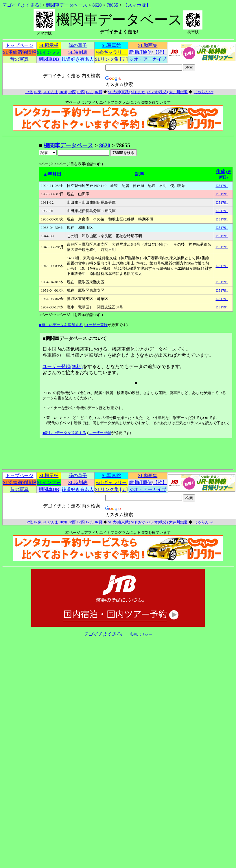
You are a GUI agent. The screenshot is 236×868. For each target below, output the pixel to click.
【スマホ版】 (137, 5)
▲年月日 (52, 174)
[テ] (124, 59)
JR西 (72, 92)
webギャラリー (111, 52)
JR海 (63, 92)
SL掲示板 (49, 45)
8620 (97, 5)
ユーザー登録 (96, 325)
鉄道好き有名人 (78, 59)
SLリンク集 (107, 59)
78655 (112, 5)
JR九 (90, 92)
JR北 (29, 92)
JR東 (38, 92)
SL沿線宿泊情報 (20, 52)
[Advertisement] (21, 229)
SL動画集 (148, 45)
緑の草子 (78, 45)
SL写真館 (111, 45)
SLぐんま (50, 92)
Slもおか (138, 92)
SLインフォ (49, 52)
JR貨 (98, 92)
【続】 (160, 52)
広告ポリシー (141, 634)
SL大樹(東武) (119, 92)
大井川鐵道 (178, 92)
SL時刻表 (78, 52)
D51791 (222, 186)
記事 (140, 174)
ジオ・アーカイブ (148, 59)
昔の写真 (19, 59)
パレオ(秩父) (157, 92)
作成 (220, 171)
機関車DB (49, 59)
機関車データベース (67, 5)
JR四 (81, 92)
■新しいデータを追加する (61, 325)
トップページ (19, 45)
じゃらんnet (203, 92)
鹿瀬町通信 (140, 52)
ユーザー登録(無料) (63, 366)
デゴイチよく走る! (22, 5)
